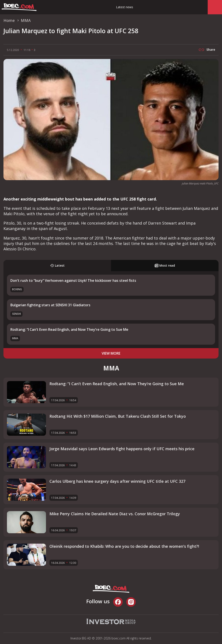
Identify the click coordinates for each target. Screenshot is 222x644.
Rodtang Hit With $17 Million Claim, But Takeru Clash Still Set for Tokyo (118, 416)
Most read (165, 265)
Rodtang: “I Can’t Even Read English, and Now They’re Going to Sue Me (69, 329)
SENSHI (16, 314)
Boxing (17, 289)
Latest (57, 265)
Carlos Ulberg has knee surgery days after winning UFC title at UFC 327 (117, 481)
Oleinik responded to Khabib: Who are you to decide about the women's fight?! (124, 546)
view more (111, 353)
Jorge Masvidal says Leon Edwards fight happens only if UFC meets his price (122, 449)
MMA (15, 338)
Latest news (125, 7)
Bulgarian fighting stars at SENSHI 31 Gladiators (50, 305)
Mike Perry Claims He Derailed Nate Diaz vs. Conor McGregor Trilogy (115, 514)
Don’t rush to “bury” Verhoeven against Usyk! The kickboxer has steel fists (73, 280)
